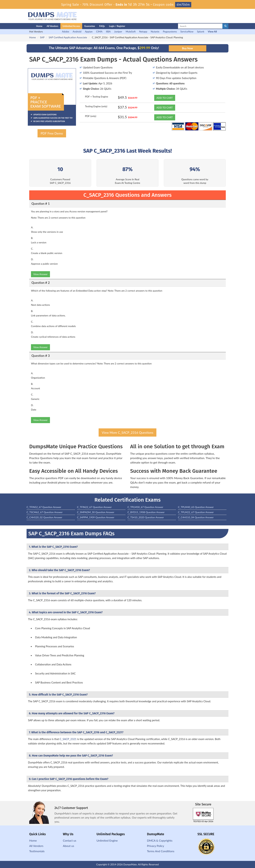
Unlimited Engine (107, 840)
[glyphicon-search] (225, 26)
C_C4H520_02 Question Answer (44, 517)
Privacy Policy (156, 846)
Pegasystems (170, 31)
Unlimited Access (71, 26)
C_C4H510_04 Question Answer (196, 517)
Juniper (118, 31)
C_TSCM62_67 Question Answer (45, 512)
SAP (42, 37)
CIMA (99, 31)
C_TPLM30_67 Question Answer (145, 507)
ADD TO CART (165, 98)
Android (77, 31)
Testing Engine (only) (96, 106)
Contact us (70, 840)
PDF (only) (91, 116)
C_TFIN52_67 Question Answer (44, 507)
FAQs (102, 26)
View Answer (40, 274)
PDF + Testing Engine (97, 97)
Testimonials (37, 851)
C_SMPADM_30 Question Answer (96, 512)
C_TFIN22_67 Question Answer (94, 507)
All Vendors (52, 26)
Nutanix (155, 31)
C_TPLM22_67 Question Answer (196, 512)
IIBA (108, 31)
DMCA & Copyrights (160, 840)
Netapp (143, 31)
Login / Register (117, 26)
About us (68, 846)
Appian (89, 31)
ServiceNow (187, 31)
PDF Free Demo (52, 133)
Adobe (66, 31)
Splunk (201, 31)
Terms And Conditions (161, 851)
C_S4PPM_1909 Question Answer (96, 517)
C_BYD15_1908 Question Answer (146, 512)
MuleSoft (131, 31)
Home (39, 26)
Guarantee (90, 26)
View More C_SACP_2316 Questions (127, 432)
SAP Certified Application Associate (68, 37)
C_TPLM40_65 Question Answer (196, 507)
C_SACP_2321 (68, 739)
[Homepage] (24, 26)
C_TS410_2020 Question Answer (146, 517)
